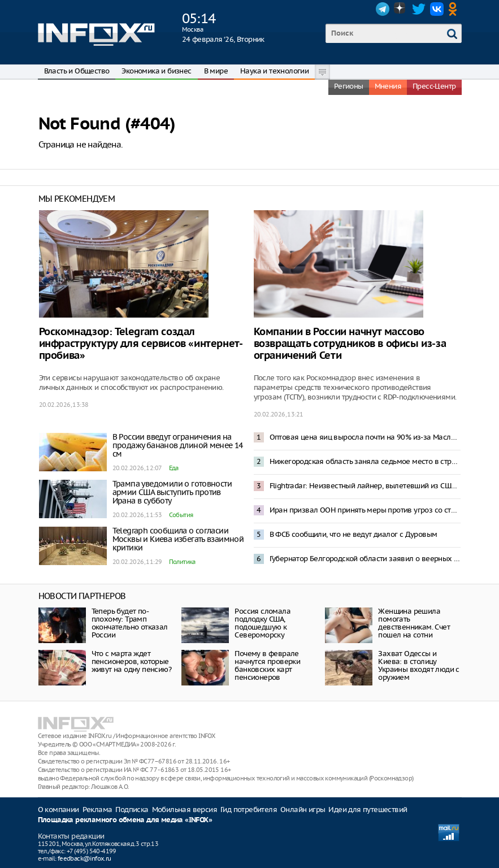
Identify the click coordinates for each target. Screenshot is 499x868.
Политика (182, 562)
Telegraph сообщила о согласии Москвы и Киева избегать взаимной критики (178, 539)
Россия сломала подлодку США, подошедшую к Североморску (262, 623)
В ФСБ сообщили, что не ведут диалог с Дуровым (353, 534)
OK (455, 9)
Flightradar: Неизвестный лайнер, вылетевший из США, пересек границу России (365, 486)
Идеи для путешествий (368, 810)
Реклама (97, 810)
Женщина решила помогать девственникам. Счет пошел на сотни (414, 623)
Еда (174, 468)
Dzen (401, 9)
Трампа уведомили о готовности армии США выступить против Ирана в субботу (172, 492)
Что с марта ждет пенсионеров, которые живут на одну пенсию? (131, 661)
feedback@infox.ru (84, 858)
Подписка (132, 810)
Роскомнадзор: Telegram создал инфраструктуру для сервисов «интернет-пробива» (141, 344)
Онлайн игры (303, 810)
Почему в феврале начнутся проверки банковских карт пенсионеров (267, 665)
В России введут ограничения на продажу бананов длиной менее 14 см (178, 445)
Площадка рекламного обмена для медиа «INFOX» (125, 820)
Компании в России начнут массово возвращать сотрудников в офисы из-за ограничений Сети (350, 344)
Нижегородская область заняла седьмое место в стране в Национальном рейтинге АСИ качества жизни (365, 461)
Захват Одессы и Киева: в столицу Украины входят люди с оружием (418, 665)
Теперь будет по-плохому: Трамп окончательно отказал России (130, 623)
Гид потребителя (249, 810)
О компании (58, 810)
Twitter (419, 9)
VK (437, 9)
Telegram (383, 9)
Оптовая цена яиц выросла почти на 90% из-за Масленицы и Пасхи (365, 437)
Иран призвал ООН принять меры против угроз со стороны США (365, 510)
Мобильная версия (185, 810)
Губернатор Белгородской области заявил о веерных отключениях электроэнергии (365, 559)
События (181, 515)
